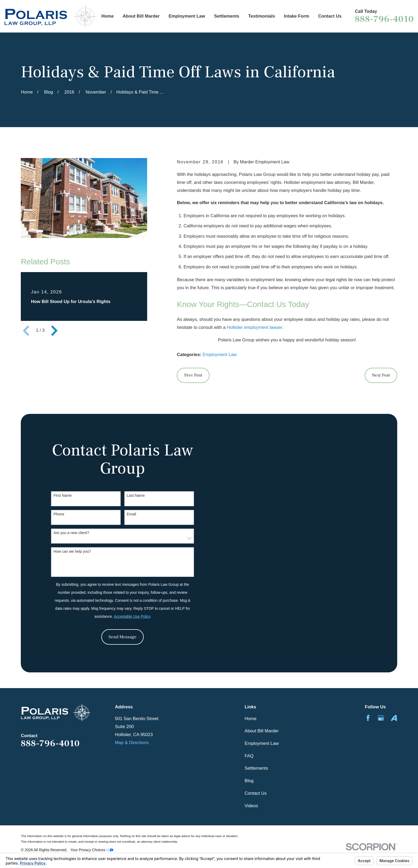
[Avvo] (394, 718)
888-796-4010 (384, 19)
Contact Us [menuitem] (330, 16)
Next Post (381, 375)
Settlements (256, 768)
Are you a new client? (71, 533)
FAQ (249, 756)
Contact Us (256, 793)
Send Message (122, 637)
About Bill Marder (262, 731)
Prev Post (193, 375)
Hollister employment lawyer (255, 327)
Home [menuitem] (107, 16)
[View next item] (54, 331)
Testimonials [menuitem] (262, 16)
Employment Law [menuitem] (187, 16)
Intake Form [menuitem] (297, 16)
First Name (63, 495)
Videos (252, 806)
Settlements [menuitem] (227, 16)
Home (251, 719)
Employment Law (220, 355)
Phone (59, 514)
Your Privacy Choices (92, 850)
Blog (249, 781)
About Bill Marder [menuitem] (141, 16)
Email (131, 514)
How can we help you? (72, 551)
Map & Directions (132, 743)
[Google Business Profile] (381, 718)
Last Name (136, 495)
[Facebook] (368, 718)
